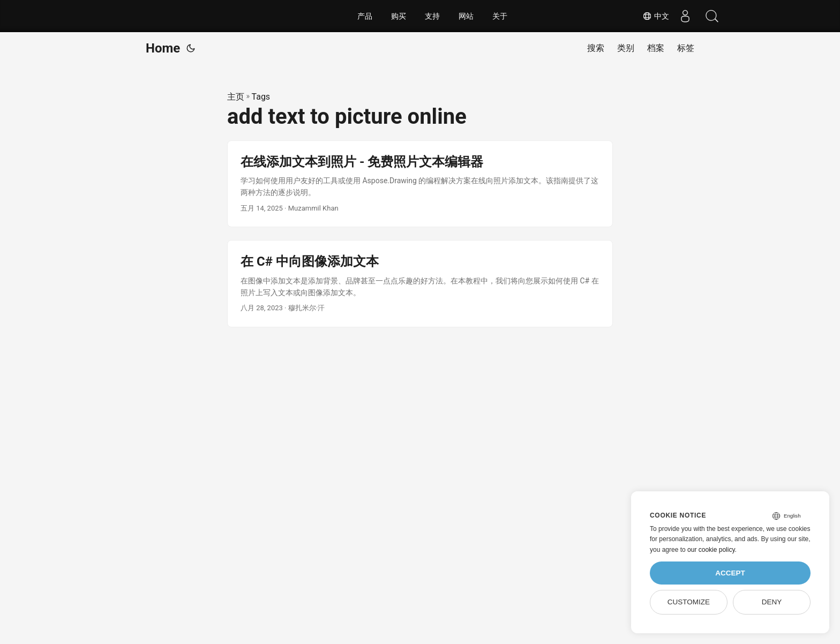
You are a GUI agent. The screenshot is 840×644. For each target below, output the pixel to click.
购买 (399, 16)
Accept (730, 573)
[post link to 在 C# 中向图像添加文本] (420, 284)
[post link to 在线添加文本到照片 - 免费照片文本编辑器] (420, 184)
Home (163, 48)
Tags (261, 97)
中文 (656, 16)
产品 (365, 16)
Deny (772, 602)
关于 (500, 16)
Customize (689, 602)
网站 (466, 16)
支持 (432, 16)
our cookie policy (711, 550)
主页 (236, 97)
